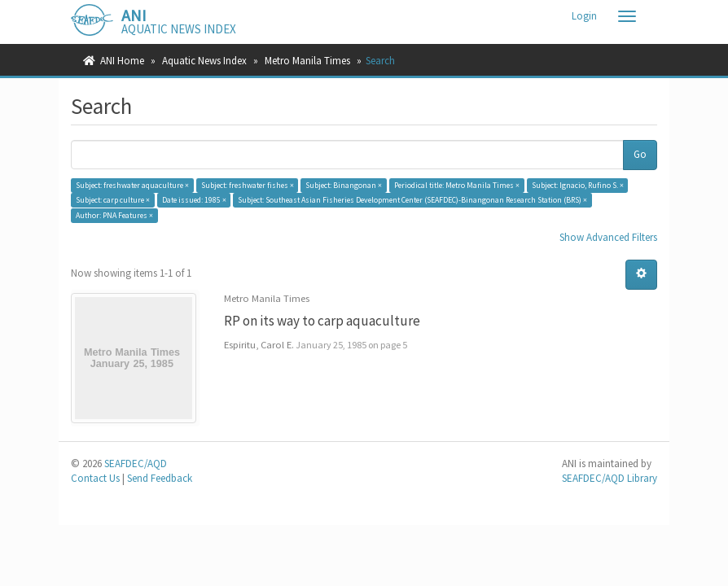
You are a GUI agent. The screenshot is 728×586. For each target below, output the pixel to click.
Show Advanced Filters (608, 237)
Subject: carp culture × (113, 200)
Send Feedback (160, 478)
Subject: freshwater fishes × (248, 185)
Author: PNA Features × (114, 215)
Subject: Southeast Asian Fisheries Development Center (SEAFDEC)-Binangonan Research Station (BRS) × (412, 200)
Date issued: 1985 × (194, 200)
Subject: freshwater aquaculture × (132, 185)
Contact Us (95, 478)
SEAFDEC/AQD (136, 464)
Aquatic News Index (204, 61)
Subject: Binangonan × (344, 185)
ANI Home (122, 61)
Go (640, 154)
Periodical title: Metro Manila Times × (457, 185)
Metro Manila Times (307, 61)
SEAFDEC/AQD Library (610, 478)
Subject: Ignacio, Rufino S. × (578, 185)
